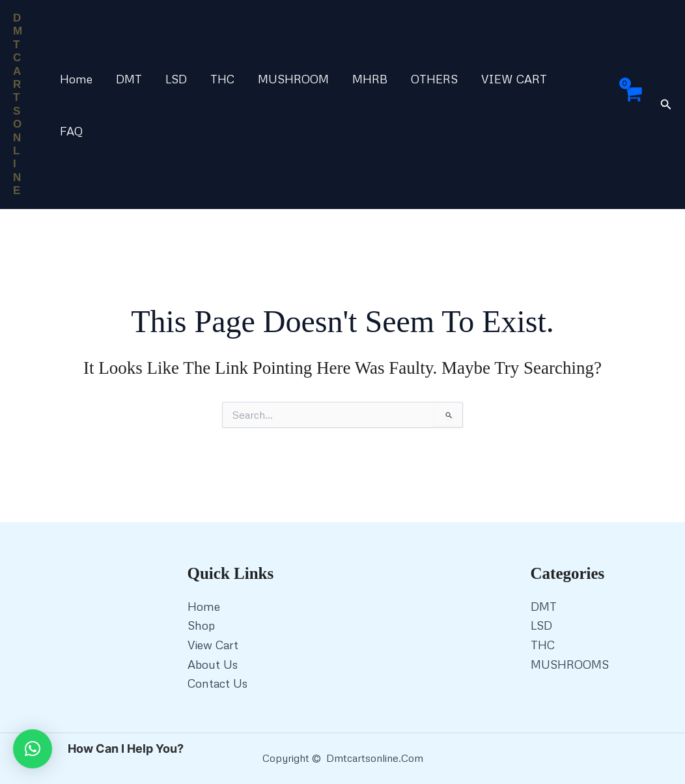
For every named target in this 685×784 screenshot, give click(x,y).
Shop (201, 625)
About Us (213, 664)
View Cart (213, 645)
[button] (666, 105)
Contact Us (217, 683)
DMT (129, 79)
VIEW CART (514, 79)
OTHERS (434, 79)
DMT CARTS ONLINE (18, 104)
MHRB (370, 79)
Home (76, 79)
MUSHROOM (293, 79)
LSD (176, 79)
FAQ (71, 131)
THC (222, 79)
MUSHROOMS (570, 664)
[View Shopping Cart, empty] (632, 105)
